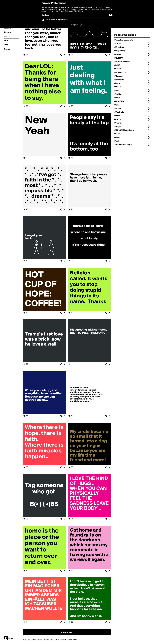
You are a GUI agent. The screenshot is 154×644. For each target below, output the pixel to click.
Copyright (64, 640)
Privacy (70, 640)
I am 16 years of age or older (56, 20)
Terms (75, 640)
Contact (57, 640)
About (25, 640)
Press (52, 640)
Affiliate (39, 640)
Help (29, 640)
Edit (111, 15)
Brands (34, 640)
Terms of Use (61, 9)
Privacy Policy (64, 11)
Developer (46, 640)
